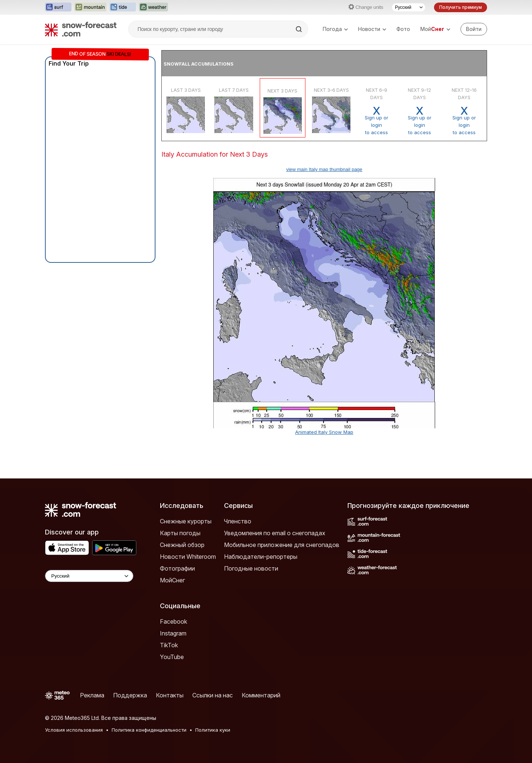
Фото (403, 29)
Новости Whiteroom (188, 557)
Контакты (170, 695)
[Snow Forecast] (81, 29)
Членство (238, 521)
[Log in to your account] (474, 29)
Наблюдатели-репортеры (261, 557)
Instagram (173, 633)
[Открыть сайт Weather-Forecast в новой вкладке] (153, 7)
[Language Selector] (89, 576)
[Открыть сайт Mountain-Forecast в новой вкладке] (90, 7)
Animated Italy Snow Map (324, 432)
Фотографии (177, 568)
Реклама (92, 695)
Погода (335, 29)
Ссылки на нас (213, 695)
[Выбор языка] (409, 7)
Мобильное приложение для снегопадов (282, 545)
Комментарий (261, 695)
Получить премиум (461, 7)
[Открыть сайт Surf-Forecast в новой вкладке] (58, 7)
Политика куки (213, 730)
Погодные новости (251, 568)
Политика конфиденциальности (149, 730)
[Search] (300, 29)
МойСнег (172, 580)
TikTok (169, 645)
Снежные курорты (186, 521)
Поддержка (130, 695)
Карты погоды (180, 533)
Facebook (174, 621)
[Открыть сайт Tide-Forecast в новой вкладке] (123, 7)
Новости (372, 29)
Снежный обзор (182, 545)
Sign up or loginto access (376, 121)
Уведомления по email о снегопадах (275, 533)
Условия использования (74, 730)
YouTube (172, 657)
